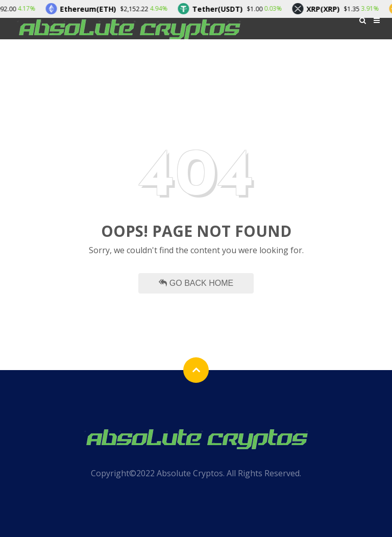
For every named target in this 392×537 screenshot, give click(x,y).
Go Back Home (196, 283)
